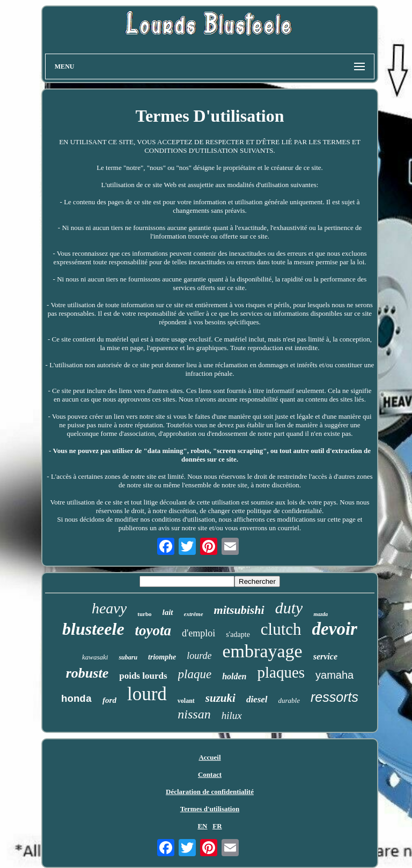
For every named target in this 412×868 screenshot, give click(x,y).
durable (289, 700)
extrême (194, 614)
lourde (199, 656)
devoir (335, 629)
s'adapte (238, 635)
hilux (232, 715)
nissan (194, 714)
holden (234, 676)
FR (217, 826)
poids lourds (143, 676)
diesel (257, 699)
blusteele (93, 629)
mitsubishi (239, 610)
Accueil (209, 757)
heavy (109, 608)
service (325, 656)
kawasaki (95, 657)
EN (202, 826)
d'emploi (198, 633)
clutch (281, 629)
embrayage (263, 651)
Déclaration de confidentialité (210, 792)
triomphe (162, 657)
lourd (147, 694)
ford (109, 700)
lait (168, 612)
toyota (153, 630)
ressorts (334, 697)
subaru (128, 657)
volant (186, 701)
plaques (281, 672)
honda (76, 699)
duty (289, 608)
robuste (87, 673)
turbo (144, 614)
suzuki (220, 698)
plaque (195, 674)
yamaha (334, 675)
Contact (210, 774)
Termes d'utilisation (210, 809)
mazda (321, 614)
